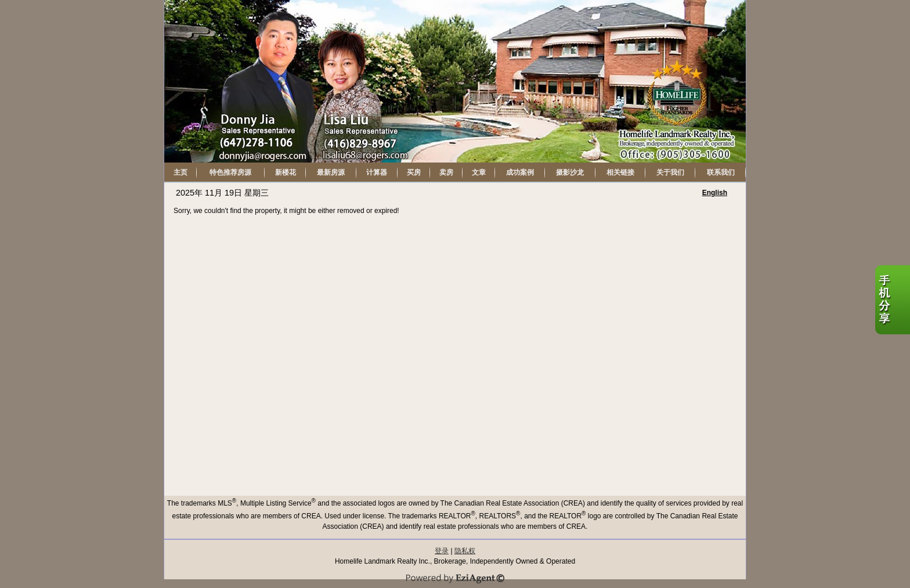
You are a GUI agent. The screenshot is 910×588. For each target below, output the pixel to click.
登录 (442, 551)
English (715, 193)
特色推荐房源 (230, 172)
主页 (180, 172)
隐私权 (465, 551)
